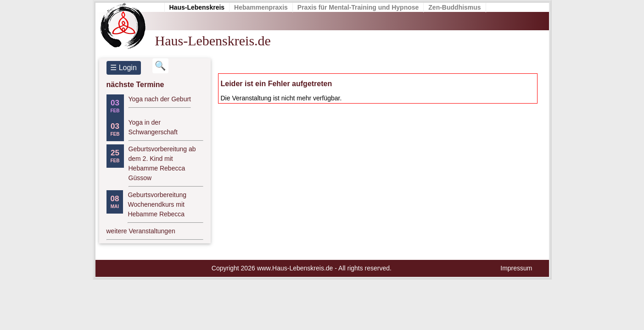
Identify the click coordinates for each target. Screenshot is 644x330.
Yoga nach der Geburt (160, 99)
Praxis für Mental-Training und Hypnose (358, 7)
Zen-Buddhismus (454, 7)
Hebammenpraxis (261, 7)
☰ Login (123, 68)
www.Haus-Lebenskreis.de (295, 268)
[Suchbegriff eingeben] (160, 66)
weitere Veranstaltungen (141, 231)
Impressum (516, 268)
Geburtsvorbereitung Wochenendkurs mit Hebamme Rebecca (157, 204)
